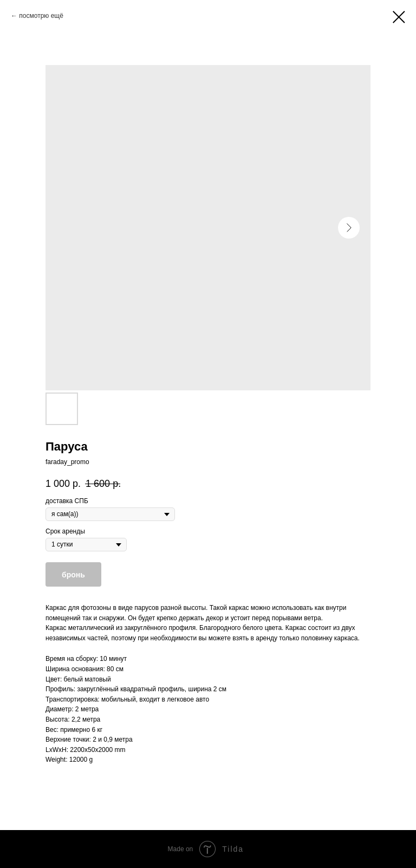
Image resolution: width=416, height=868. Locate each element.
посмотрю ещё (41, 16)
